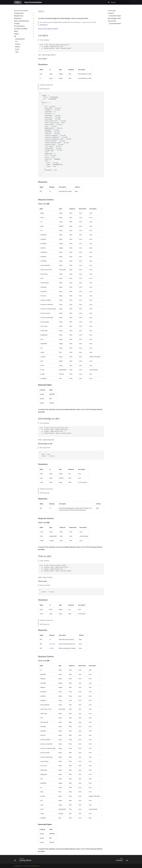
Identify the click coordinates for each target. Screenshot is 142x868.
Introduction (44, 25)
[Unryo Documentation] (18, 2)
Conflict (51, 648)
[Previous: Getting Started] (23, 860)
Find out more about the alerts (48, 29)
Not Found (52, 644)
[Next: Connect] (121, 860)
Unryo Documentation (21, 11)
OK (50, 191)
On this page (112, 11)
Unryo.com (36, 866)
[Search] (118, 2)
